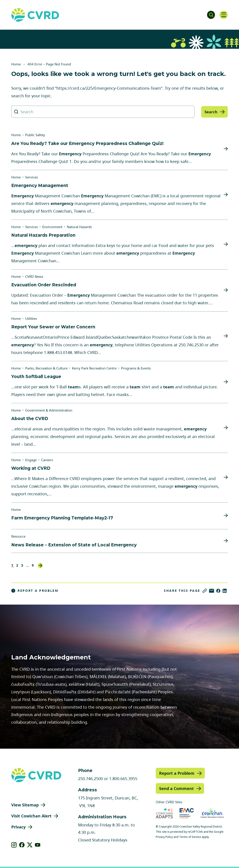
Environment (52, 227)
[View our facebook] (22, 845)
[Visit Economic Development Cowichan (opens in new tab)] (212, 813)
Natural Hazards (79, 227)
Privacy (18, 827)
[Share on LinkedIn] (225, 591)
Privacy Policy (164, 837)
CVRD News (34, 276)
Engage (31, 460)
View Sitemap (25, 805)
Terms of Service (190, 837)
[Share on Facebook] (218, 591)
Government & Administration (49, 410)
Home (16, 64)
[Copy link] (205, 591)
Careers (47, 460)
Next (40, 565)
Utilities (31, 318)
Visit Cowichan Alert (31, 816)
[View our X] (30, 845)
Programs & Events (136, 368)
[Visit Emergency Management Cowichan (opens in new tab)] (187, 813)
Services (32, 177)
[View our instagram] (14, 845)
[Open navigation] (223, 15)
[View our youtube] (38, 845)
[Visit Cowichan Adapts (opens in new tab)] (164, 813)
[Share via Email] (212, 591)
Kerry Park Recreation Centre (94, 368)
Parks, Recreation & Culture (46, 368)
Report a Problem (35, 591)
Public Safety (35, 135)
